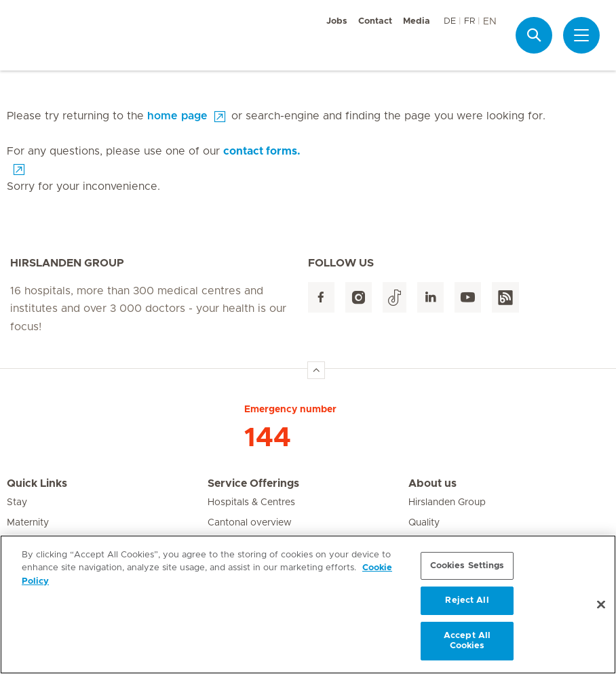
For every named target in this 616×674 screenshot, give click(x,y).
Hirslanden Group (447, 502)
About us (432, 483)
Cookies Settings (467, 566)
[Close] (601, 605)
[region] (308, 604)
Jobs (337, 21)
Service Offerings (253, 483)
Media (417, 21)
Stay (17, 502)
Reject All (467, 600)
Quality (424, 523)
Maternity (28, 523)
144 (268, 438)
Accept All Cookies (467, 641)
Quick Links (37, 483)
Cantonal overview (250, 523)
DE (450, 21)
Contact (375, 21)
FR (469, 21)
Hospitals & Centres (251, 502)
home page (177, 116)
